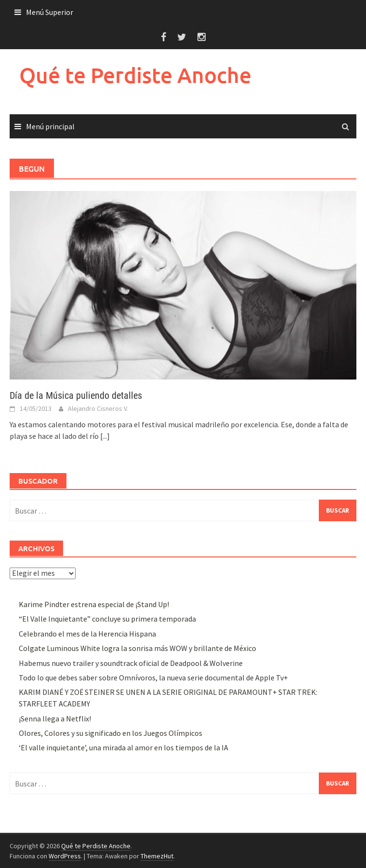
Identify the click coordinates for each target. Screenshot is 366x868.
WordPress (65, 856)
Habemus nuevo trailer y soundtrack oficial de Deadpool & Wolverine (131, 663)
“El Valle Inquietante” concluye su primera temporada (107, 619)
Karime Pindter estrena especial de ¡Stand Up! (94, 604)
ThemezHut (157, 856)
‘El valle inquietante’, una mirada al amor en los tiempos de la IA (124, 747)
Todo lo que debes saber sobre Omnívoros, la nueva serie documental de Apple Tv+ (153, 678)
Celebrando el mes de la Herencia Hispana (87, 634)
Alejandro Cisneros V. (98, 408)
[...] (105, 436)
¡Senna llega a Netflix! (55, 719)
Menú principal (50, 126)
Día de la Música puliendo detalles (76, 395)
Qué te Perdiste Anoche (135, 75)
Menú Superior (50, 12)
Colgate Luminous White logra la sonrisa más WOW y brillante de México (137, 648)
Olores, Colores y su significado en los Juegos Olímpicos (111, 733)
